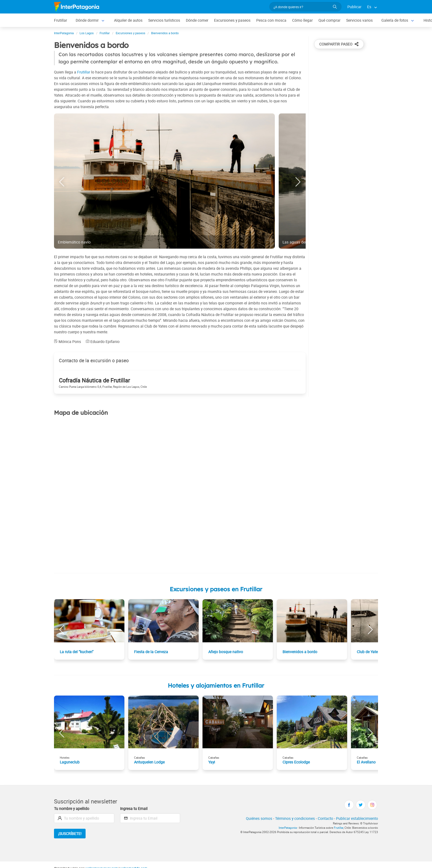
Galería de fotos (395, 20)
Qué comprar (329, 20)
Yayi (212, 762)
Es (369, 7)
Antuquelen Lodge (149, 762)
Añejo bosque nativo (226, 652)
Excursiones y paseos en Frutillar (216, 589)
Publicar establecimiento (357, 818)
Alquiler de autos (128, 20)
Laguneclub (70, 762)
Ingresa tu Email (134, 809)
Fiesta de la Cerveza (151, 652)
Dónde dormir (87, 20)
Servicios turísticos (164, 20)
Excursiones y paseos (232, 20)
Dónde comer (197, 20)
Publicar (354, 7)
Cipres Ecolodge (296, 762)
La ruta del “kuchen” (77, 652)
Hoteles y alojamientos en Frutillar (216, 685)
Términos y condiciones (295, 818)
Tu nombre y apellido (72, 809)
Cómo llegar (302, 20)
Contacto (325, 818)
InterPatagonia (288, 828)
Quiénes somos (259, 818)
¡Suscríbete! (70, 834)
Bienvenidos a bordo (300, 652)
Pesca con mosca (271, 20)
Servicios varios (359, 20)
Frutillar (61, 20)
